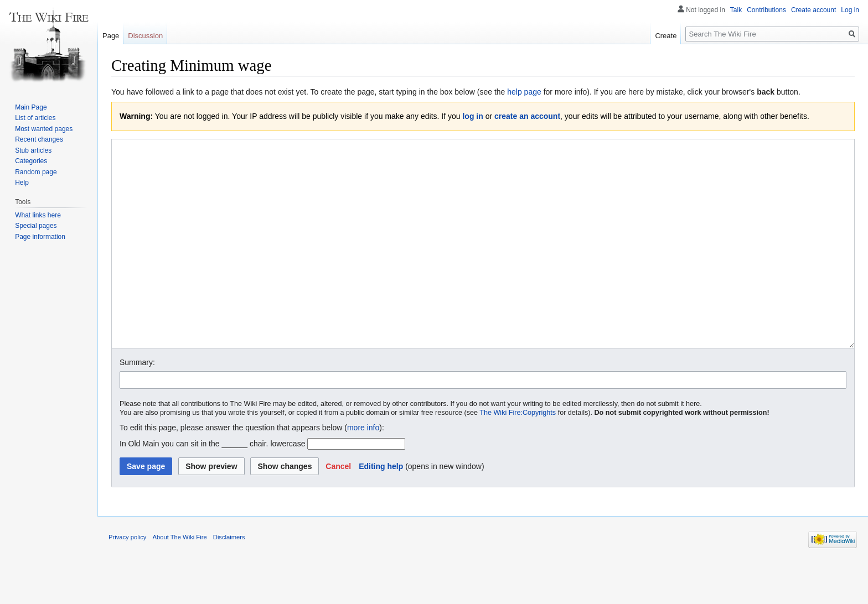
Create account (813, 10)
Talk (736, 10)
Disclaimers (229, 579)
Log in (850, 10)
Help (22, 183)
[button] (338, 508)
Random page (36, 172)
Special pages (36, 226)
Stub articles (33, 150)
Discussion (145, 36)
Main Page (31, 107)
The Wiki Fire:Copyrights (518, 454)
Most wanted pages (44, 129)
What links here (38, 215)
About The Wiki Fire (180, 579)
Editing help (381, 508)
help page (524, 92)
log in (472, 116)
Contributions (766, 10)
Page (111, 36)
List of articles (35, 118)
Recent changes (39, 139)
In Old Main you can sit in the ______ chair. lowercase (212, 485)
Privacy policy (127, 579)
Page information (40, 237)
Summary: (137, 404)
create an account (527, 116)
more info (363, 469)
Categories (31, 161)
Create (666, 36)
